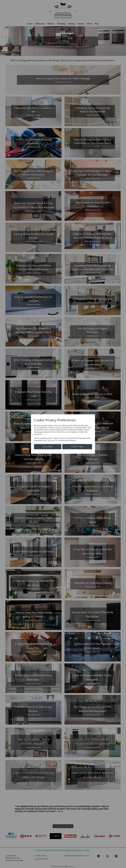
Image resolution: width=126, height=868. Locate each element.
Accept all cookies (77, 447)
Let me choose (48, 447)
